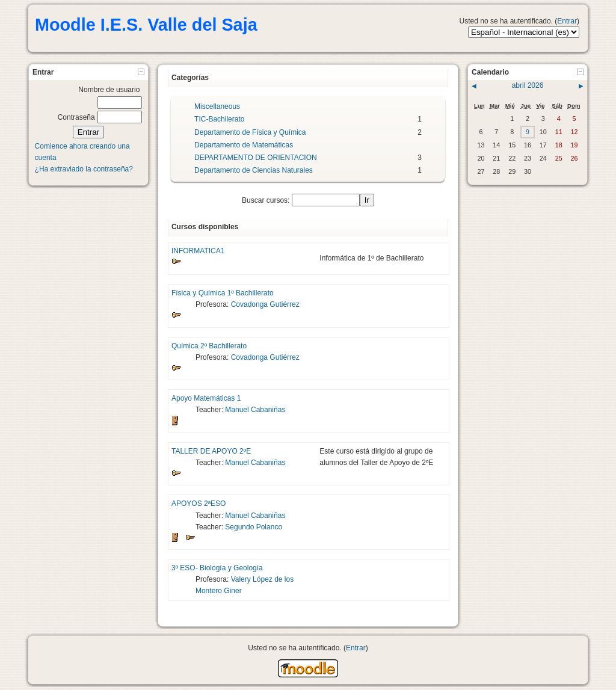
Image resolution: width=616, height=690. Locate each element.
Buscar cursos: (267, 200)
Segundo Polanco (254, 527)
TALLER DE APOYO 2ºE (211, 451)
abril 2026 (528, 85)
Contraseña (76, 117)
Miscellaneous (217, 106)
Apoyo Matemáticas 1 (206, 398)
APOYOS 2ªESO (199, 504)
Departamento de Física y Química (250, 132)
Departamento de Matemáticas (244, 145)
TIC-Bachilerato (219, 119)
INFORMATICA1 (198, 251)
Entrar (567, 21)
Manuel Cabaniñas (255, 410)
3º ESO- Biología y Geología (217, 568)
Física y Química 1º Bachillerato (223, 293)
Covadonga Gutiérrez (265, 304)
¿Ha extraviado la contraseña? (84, 169)
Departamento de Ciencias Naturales (254, 170)
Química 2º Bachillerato (209, 346)
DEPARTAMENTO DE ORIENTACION (256, 158)
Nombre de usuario (109, 90)
